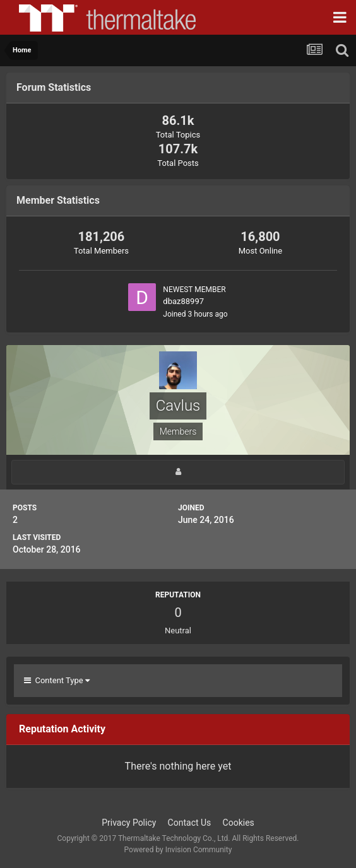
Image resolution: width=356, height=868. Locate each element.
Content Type (57, 680)
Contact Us (190, 823)
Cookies (239, 823)
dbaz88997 (183, 301)
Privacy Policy (129, 823)
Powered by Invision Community (178, 850)
